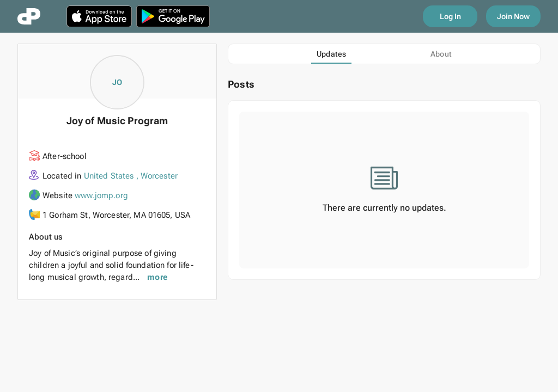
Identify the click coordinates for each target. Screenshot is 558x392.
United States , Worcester (131, 176)
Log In (450, 16)
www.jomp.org (101, 195)
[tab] (331, 54)
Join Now (513, 16)
